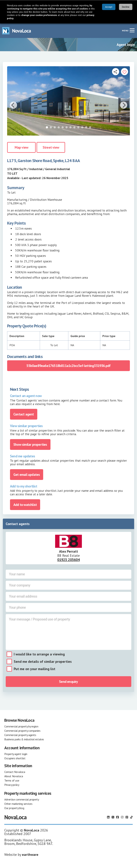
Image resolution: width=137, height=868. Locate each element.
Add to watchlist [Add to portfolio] (25, 505)
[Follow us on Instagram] (122, 817)
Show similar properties (30, 444)
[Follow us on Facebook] (118, 817)
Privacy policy (12, 785)
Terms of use (12, 780)
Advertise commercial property (22, 799)
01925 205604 (68, 560)
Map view (21, 147)
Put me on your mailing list (35, 669)
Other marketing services (18, 804)
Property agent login (16, 754)
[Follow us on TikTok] (131, 817)
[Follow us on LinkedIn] (108, 817)
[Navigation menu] (132, 30)
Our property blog (14, 808)
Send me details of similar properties (43, 662)
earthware (30, 855)
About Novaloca (14, 776)
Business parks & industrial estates (24, 739)
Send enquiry (68, 682)
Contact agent (24, 414)
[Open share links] (116, 72)
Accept (109, 7)
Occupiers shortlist (15, 758)
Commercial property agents (20, 735)
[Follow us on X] (113, 817)
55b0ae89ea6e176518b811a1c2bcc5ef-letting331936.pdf (68, 366)
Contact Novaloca (15, 772)
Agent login (126, 45)
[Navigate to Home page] (17, 31)
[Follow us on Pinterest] (127, 817)
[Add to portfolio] (125, 72)
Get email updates (27, 475)
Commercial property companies (22, 731)
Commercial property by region (21, 726)
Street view (51, 147)
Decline (126, 7)
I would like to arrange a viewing (39, 654)
